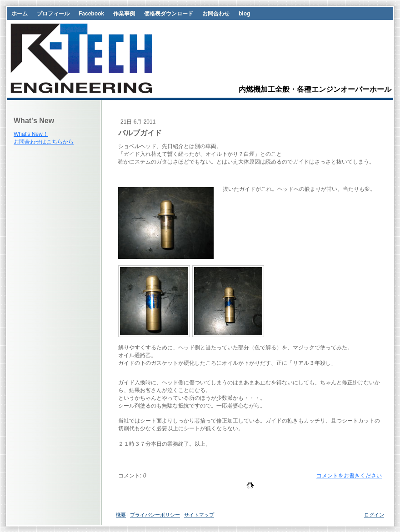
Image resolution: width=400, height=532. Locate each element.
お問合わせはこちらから (44, 142)
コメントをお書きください (349, 476)
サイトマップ (199, 515)
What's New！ (31, 134)
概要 (121, 515)
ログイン (374, 515)
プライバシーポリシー (155, 515)
